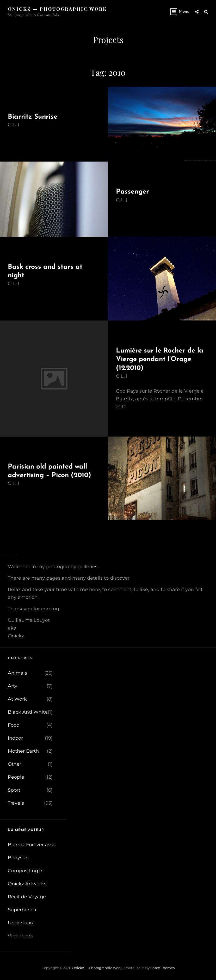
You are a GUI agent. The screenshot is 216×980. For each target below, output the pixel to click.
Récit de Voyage (27, 897)
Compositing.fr (25, 871)
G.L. (12, 125)
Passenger (132, 192)
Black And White (28, 712)
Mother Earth (23, 751)
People (16, 777)
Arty (13, 686)
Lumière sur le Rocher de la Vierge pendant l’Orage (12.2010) (160, 360)
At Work (17, 699)
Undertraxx (21, 923)
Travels (16, 803)
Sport (14, 790)
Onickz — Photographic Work (57, 9)
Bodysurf (18, 858)
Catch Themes (162, 968)
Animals (17, 673)
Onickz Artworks (27, 884)
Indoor (15, 738)
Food (14, 725)
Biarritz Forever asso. (32, 845)
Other (15, 764)
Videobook (20, 936)
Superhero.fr (22, 910)
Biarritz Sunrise (33, 117)
